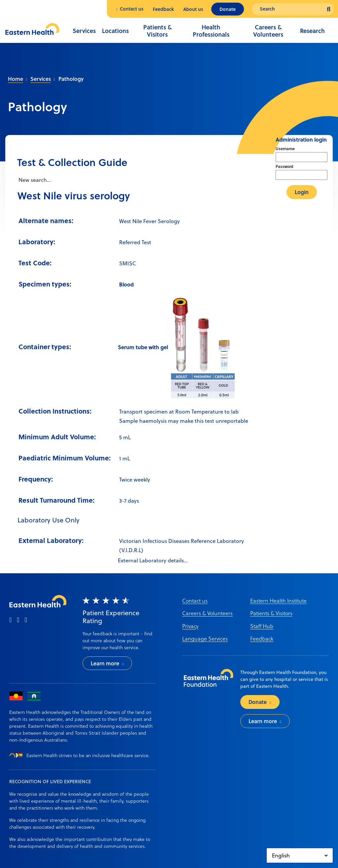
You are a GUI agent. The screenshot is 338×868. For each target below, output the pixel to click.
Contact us (132, 9)
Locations (115, 31)
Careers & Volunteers (268, 31)
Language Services (205, 638)
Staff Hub (262, 626)
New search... (34, 180)
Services (84, 31)
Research (312, 31)
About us (193, 9)
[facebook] (10, 620)
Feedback (163, 9)
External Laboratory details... (153, 560)
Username (285, 149)
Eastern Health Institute (278, 601)
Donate (228, 9)
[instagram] (18, 620)
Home (16, 79)
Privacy (190, 626)
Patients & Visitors (157, 31)
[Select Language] (300, 855)
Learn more (105, 663)
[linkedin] (26, 620)
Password (285, 166)
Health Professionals (211, 31)
